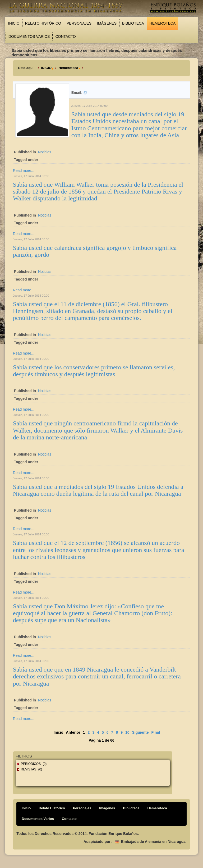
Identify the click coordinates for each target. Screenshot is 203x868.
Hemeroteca (163, 23)
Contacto (65, 36)
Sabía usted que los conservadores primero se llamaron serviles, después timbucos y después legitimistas (94, 371)
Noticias (45, 152)
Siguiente (140, 732)
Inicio (14, 23)
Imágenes (107, 23)
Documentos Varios (29, 36)
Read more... (24, 171)
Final (156, 732)
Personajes (79, 23)
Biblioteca (133, 23)
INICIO (46, 68)
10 (127, 732)
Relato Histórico (43, 23)
